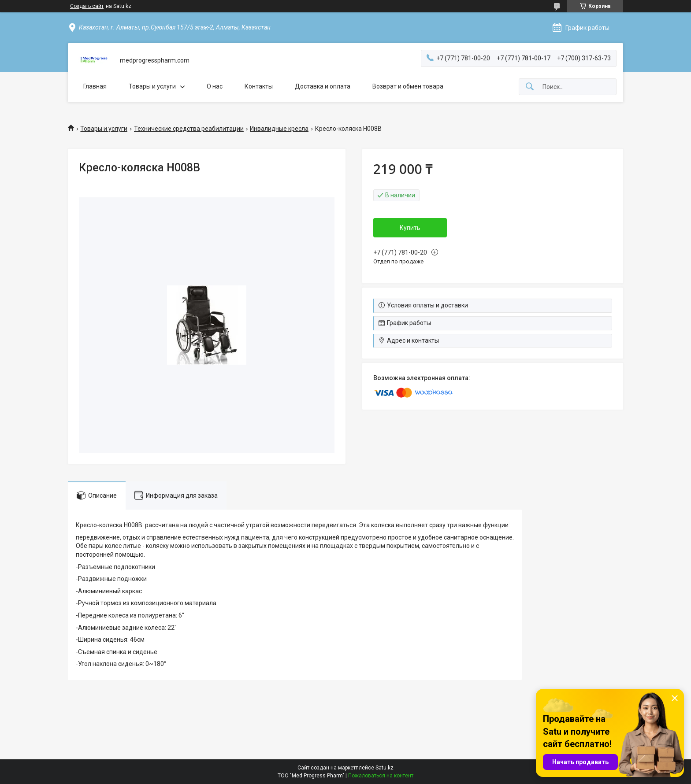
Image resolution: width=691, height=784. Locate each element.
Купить (410, 228)
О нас (215, 86)
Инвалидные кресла (279, 129)
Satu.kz (385, 768)
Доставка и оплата (323, 86)
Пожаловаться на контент (381, 776)
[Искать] (530, 87)
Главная (95, 86)
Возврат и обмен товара (408, 86)
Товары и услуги (152, 86)
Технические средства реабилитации (189, 129)
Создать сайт (87, 6)
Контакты (259, 86)
